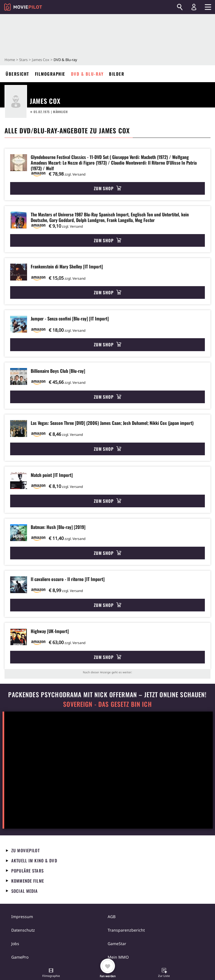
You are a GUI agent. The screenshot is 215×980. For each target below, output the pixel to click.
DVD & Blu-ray (87, 74)
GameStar (117, 944)
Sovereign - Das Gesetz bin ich (107, 704)
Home (10, 60)
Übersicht (17, 74)
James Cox (41, 60)
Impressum (22, 917)
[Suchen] (180, 7)
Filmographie (50, 74)
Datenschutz (23, 930)
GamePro (20, 957)
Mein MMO (118, 957)
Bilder (117, 74)
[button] (51, 973)
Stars (23, 60)
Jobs (15, 944)
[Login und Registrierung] (194, 7)
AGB (112, 917)
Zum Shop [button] (108, 188)
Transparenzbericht (126, 930)
